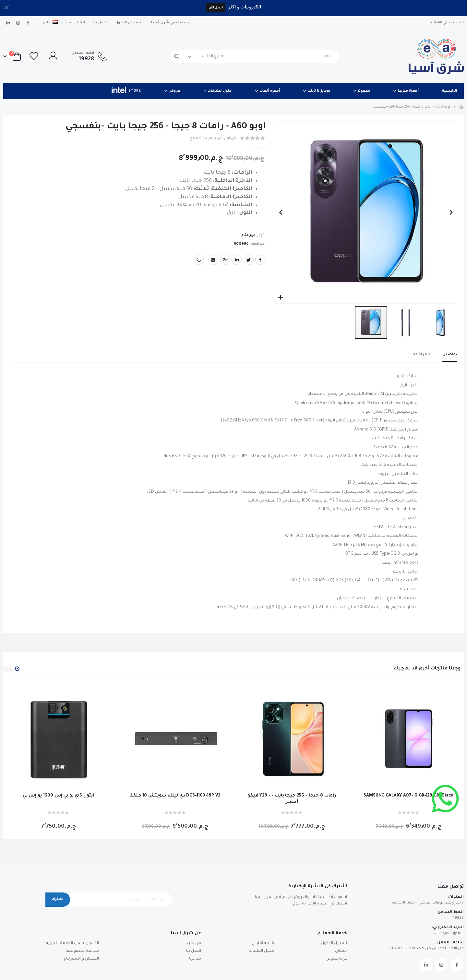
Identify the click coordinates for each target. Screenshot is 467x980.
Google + (225, 261)
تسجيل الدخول (128, 23)
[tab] (450, 356)
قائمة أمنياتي (263, 944)
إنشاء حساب (74, 23)
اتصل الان (216, 7)
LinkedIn (237, 261)
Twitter (249, 261)
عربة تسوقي (336, 959)
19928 (459, 918)
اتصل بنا (100, 23)
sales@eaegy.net (449, 933)
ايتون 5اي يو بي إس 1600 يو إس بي (58, 796)
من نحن (194, 944)
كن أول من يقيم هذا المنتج (213, 139)
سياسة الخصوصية (82, 951)
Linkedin (426, 965)
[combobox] (255, 57)
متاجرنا (195, 959)
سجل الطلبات (262, 951)
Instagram (441, 965)
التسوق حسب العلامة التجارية (72, 944)
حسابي (341, 951)
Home (461, 107)
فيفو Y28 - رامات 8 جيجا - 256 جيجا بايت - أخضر (292, 799)
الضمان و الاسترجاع (81, 959)
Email (213, 261)
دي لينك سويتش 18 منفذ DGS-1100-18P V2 (175, 796)
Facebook (260, 261)
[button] (281, 298)
